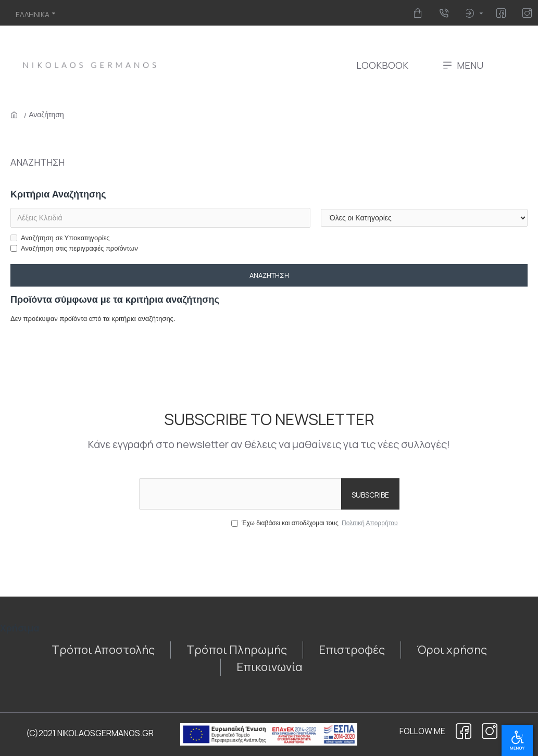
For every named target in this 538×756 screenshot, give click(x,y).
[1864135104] (464, 731)
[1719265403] (503, 13)
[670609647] (529, 13)
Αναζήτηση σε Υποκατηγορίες (60, 238)
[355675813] (452, 650)
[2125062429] (352, 650)
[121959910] (103, 650)
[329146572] (237, 650)
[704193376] (446, 13)
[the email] (269, 494)
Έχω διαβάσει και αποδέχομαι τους (315, 523)
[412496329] (420, 13)
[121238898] (490, 731)
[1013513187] (270, 667)
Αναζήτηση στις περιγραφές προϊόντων (74, 248)
